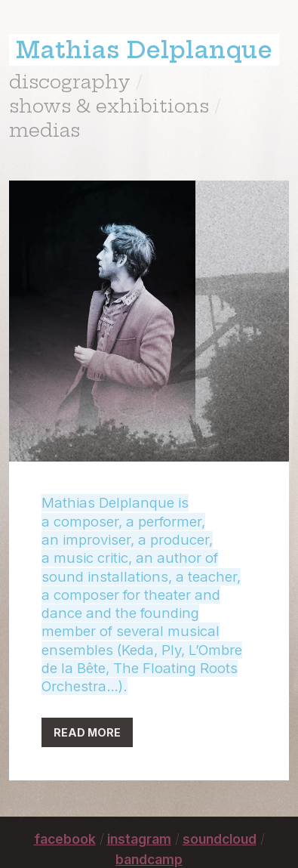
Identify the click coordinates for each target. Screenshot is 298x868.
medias (45, 130)
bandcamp (149, 859)
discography (70, 82)
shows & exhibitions (109, 106)
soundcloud (220, 839)
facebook (65, 839)
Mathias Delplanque (144, 50)
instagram (139, 839)
